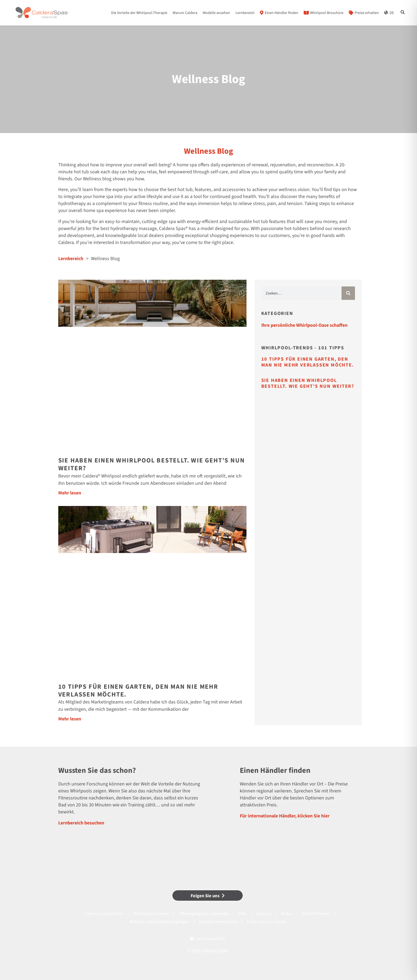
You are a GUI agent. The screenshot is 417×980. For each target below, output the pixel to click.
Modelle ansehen (216, 13)
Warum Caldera (185, 13)
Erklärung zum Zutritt (266, 922)
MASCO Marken (316, 914)
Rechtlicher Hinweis (151, 914)
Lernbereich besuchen (81, 823)
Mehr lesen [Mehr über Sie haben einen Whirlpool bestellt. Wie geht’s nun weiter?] (70, 493)
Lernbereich (245, 13)
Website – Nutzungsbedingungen (159, 922)
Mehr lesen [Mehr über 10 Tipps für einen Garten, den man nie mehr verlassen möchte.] (70, 719)
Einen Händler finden (282, 13)
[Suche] (348, 293)
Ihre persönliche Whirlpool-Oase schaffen (304, 325)
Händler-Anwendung (218, 922)
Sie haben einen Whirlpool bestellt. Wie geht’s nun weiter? (152, 464)
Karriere (264, 914)
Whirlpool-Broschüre (327, 13)
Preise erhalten (367, 13)
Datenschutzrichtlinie (104, 914)
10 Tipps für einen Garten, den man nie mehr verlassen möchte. (138, 691)
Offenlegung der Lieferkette (204, 914)
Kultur (287, 914)
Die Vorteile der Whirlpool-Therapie (139, 13)
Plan (242, 914)
